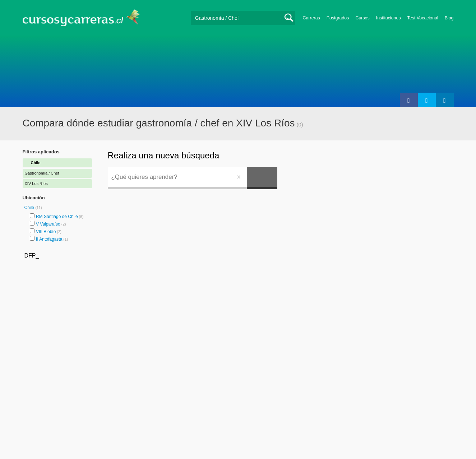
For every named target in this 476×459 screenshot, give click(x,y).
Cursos (362, 18)
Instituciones (389, 18)
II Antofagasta (49, 239)
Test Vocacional (423, 18)
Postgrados (338, 18)
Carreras (311, 18)
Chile (30, 208)
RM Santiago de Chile (57, 217)
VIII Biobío (46, 232)
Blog (449, 18)
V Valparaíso (48, 224)
